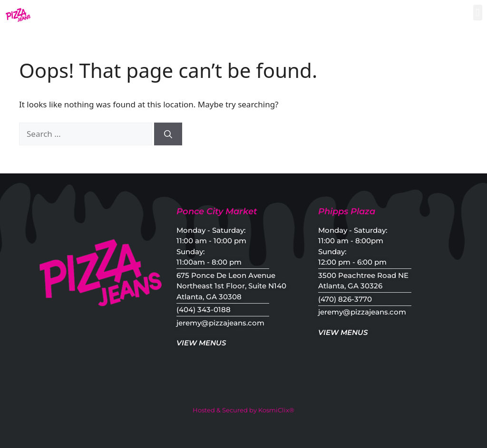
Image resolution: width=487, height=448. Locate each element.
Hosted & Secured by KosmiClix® (243, 410)
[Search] (168, 134)
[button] (478, 13)
